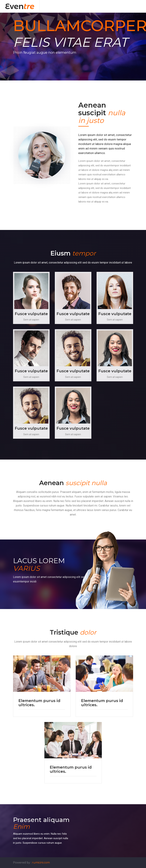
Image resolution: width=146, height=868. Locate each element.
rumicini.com (41, 863)
